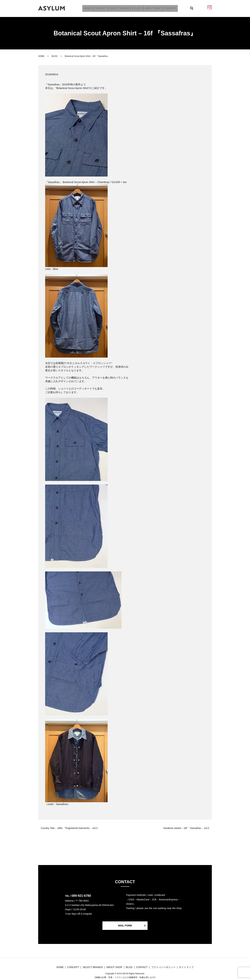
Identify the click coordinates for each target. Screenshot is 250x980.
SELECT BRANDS (121, 7)
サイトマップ (186, 966)
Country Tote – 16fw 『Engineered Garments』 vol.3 (69, 827)
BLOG (137, 7)
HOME (90, 7)
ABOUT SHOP (151, 7)
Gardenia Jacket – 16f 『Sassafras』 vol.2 (186, 827)
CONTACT (168, 7)
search (191, 8)
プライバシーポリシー (163, 966)
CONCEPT (102, 7)
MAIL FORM (125, 924)
